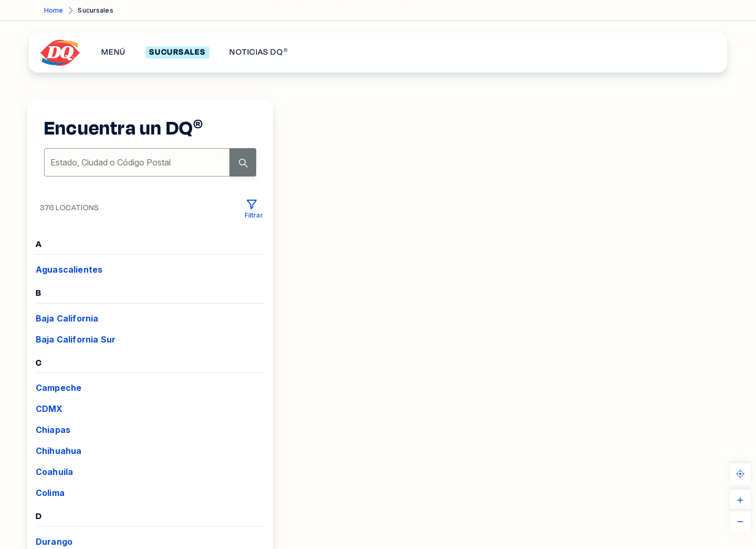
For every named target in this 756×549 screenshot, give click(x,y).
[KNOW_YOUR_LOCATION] (740, 474)
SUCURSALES (177, 53)
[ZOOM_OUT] (740, 522)
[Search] (243, 162)
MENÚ (113, 53)
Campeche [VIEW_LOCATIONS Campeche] (59, 388)
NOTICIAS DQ (259, 53)
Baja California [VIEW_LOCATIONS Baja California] (67, 318)
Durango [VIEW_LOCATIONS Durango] (54, 542)
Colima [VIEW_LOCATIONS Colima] (50, 493)
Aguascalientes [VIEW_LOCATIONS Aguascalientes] (69, 270)
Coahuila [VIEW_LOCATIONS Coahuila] (54, 472)
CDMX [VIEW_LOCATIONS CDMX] (49, 409)
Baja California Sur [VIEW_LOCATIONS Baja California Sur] (76, 339)
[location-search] (138, 162)
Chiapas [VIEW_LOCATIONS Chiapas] (53, 430)
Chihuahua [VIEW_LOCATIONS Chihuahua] (59, 451)
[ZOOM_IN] (740, 500)
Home (54, 10)
